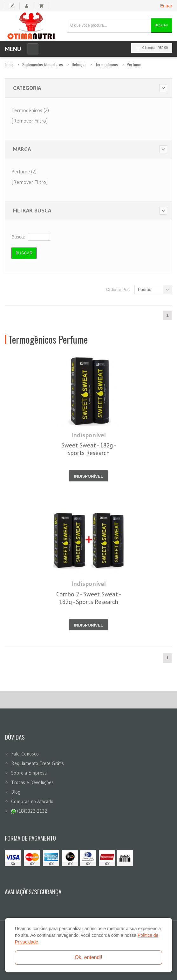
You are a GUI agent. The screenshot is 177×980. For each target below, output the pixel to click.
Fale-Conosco (25, 754)
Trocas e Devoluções (32, 782)
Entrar (166, 6)
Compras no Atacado (32, 801)
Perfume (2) (24, 171)
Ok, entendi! (88, 957)
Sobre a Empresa (29, 773)
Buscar (161, 25)
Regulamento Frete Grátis (37, 763)
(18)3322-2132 (29, 811)
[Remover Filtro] (30, 121)
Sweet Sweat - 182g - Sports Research (89, 449)
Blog (16, 792)
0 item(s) (150, 48)
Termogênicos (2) (30, 110)
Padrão (145, 289)
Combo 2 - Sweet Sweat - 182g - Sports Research (89, 598)
